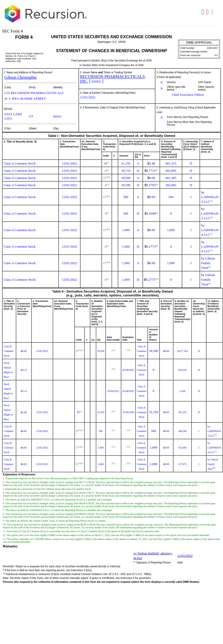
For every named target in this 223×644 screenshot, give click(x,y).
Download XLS (213, 12)
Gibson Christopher (21, 77)
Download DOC (204, 12)
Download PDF (208, 12)
